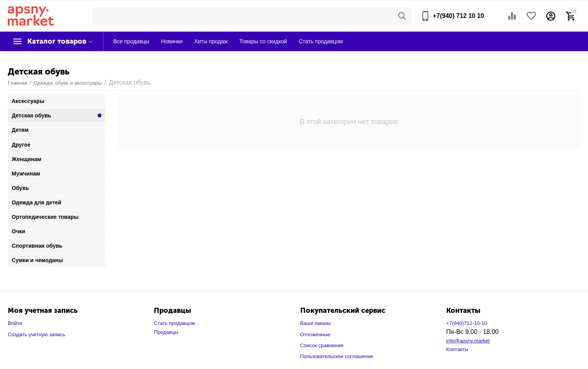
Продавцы (166, 332)
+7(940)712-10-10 (467, 323)
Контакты (457, 349)
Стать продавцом (174, 323)
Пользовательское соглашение (337, 356)
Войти (15, 323)
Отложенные (315, 334)
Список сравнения (322, 345)
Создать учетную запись (37, 334)
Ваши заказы (316, 323)
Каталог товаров (57, 41)
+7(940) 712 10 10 (458, 16)
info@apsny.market (468, 341)
